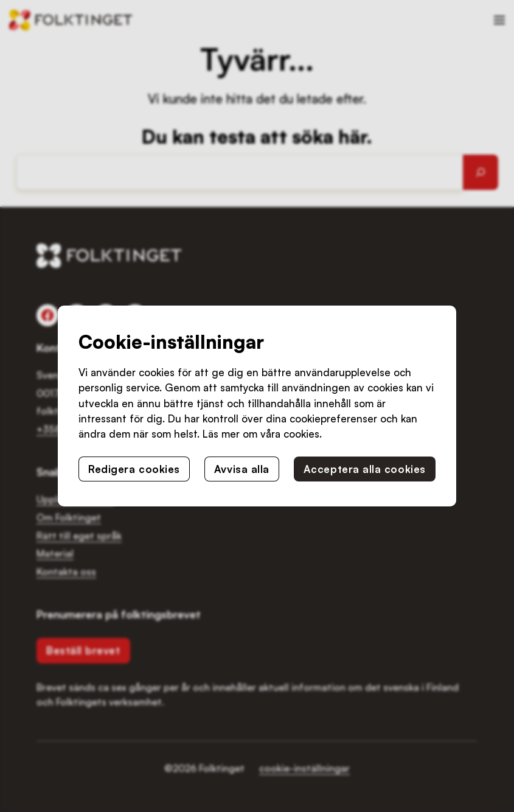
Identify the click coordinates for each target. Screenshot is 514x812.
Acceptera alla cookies (365, 469)
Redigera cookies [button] (134, 469)
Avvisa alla (242, 469)
